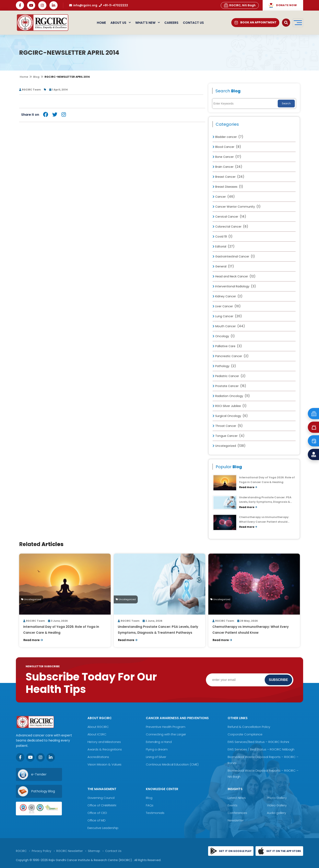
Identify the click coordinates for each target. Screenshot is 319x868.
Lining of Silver (156, 757)
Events (232, 805)
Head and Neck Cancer (234, 276)
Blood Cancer (227, 147)
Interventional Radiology (234, 286)
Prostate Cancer (229, 386)
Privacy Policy (42, 851)
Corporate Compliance (245, 734)
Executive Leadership (103, 828)
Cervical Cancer (229, 217)
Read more (248, 487)
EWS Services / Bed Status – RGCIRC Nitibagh (261, 749)
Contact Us (193, 23)
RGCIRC (21, 851)
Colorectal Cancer (230, 227)
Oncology (224, 336)
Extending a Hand (159, 742)
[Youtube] (30, 757)
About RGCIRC (98, 727)
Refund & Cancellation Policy (249, 727)
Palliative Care (227, 346)
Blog (36, 77)
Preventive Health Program (166, 727)
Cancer (224, 197)
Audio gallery (276, 813)
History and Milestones (104, 742)
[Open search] (286, 23)
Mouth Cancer (229, 326)
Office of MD (97, 820)
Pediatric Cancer (229, 376)
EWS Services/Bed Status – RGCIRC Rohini (258, 742)
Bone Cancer (227, 157)
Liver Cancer (227, 306)
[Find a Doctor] (313, 454)
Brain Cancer (227, 167)
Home (101, 23)
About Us (121, 23)
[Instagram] (40, 757)
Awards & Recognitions (105, 749)
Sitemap (94, 851)
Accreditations (98, 757)
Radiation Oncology (231, 396)
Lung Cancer (227, 316)
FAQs (150, 805)
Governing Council (101, 798)
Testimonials (155, 813)
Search (286, 103)
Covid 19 (223, 237)
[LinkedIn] (51, 757)
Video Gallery (277, 805)
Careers (171, 23)
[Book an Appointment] (313, 441)
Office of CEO (97, 813)
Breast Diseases (228, 187)
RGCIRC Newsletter (70, 851)
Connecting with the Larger (166, 734)
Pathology (224, 366)
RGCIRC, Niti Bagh (240, 5)
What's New (148, 23)
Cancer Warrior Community (237, 207)
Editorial (224, 246)
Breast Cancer (228, 177)
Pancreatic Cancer (231, 356)
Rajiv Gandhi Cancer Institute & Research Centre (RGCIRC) (91, 860)
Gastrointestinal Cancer (234, 256)
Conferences (237, 813)
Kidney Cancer (228, 296)
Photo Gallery (277, 798)
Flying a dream (157, 749)
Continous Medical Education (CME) (172, 764)
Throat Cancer (228, 426)
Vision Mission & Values (105, 764)
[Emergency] (313, 414)
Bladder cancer (228, 137)
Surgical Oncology (230, 416)
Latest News (237, 798)
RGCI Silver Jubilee (230, 406)
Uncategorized (229, 446)
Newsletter (236, 820)
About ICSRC (97, 734)
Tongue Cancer (229, 436)
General (223, 266)
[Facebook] (20, 757)
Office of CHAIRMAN (102, 805)
